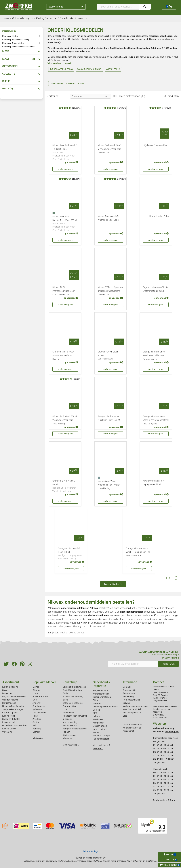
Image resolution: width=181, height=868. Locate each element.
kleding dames (76, 633)
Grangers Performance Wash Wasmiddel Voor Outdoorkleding (154, 355)
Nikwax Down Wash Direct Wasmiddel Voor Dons (110, 218)
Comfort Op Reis (10, 713)
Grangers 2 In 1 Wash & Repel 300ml (71, 554)
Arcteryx (36, 703)
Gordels (96, 710)
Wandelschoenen (10, 700)
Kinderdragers (69, 735)
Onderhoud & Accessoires (14, 725)
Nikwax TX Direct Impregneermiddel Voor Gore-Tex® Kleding (64, 291)
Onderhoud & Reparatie (102, 684)
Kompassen (98, 723)
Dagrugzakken (70, 706)
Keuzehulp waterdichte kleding (16, 40)
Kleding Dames (9, 729)
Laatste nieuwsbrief (132, 725)
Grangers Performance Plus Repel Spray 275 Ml (109, 418)
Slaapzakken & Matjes (13, 709)
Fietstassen (68, 713)
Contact (127, 687)
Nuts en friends (100, 729)
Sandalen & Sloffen (11, 719)
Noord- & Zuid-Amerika (13, 706)
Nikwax (94, 608)
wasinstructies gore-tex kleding (64, 626)
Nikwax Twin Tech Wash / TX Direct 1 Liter (65, 152)
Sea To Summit (40, 713)
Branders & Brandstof (73, 703)
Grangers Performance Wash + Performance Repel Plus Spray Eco (156, 420)
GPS (95, 713)
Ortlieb (36, 722)
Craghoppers (39, 706)
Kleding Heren (9, 716)
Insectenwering (70, 722)
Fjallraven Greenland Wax (156, 145)
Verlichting (7, 732)
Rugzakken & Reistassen (14, 697)
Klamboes (67, 738)
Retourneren (129, 693)
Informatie (130, 682)
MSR (35, 700)
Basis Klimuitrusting (72, 690)
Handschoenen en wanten (75, 716)
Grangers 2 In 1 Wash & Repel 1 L (65, 486)
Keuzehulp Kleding (10, 36)
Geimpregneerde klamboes (105, 707)
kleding (157, 623)
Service (126, 703)
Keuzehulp (70, 682)
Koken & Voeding (10, 687)
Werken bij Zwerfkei (132, 713)
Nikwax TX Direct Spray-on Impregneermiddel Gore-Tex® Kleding (110, 291)
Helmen (96, 716)
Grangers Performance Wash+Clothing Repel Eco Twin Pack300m (138, 552)
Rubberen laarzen (101, 739)
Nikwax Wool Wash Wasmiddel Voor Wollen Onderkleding (109, 485)
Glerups (36, 690)
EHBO (66, 709)
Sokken (6, 690)
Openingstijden (130, 690)
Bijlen (65, 700)
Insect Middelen (10, 722)
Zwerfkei (37, 719)
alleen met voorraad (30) (132, 96)
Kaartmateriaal (70, 725)
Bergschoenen (9, 703)
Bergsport (7, 693)
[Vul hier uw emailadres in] (133, 664)
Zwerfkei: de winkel (132, 709)
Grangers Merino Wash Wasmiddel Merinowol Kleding (63, 355)
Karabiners (98, 719)
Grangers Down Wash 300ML (111, 356)
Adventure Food (40, 697)
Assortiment (66, 7)
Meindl (36, 687)
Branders (97, 703)
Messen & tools (100, 726)
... (31, 18)
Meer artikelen (113, 584)
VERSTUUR (169, 664)
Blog (125, 716)
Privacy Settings (91, 851)
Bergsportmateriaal (102, 697)
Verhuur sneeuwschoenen (135, 706)
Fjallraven (37, 709)
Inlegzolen (68, 719)
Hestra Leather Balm (159, 216)
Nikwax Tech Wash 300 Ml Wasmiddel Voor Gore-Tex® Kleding (65, 420)
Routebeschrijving (131, 700)
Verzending (128, 697)
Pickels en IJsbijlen (102, 736)
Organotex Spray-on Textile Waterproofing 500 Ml (156, 289)
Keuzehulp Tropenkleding (13, 43)
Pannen (96, 732)
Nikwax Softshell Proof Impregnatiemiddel (154, 483)
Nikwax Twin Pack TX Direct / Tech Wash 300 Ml (65, 224)
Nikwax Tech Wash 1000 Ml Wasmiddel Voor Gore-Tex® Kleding (110, 149)
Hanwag (37, 729)
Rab (34, 725)
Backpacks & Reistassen (74, 687)
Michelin (36, 732)
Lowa (35, 693)
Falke (35, 716)
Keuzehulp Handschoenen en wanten (18, 47)
